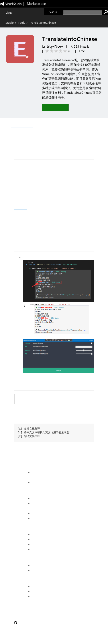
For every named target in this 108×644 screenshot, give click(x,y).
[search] (83, 12)
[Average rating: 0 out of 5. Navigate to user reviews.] (58, 51)
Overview (22, 124)
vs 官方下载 (22, 233)
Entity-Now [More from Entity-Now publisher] (53, 46)
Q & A (41, 124)
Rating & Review (66, 124)
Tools (22, 22)
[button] (55, 107)
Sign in (53, 12)
